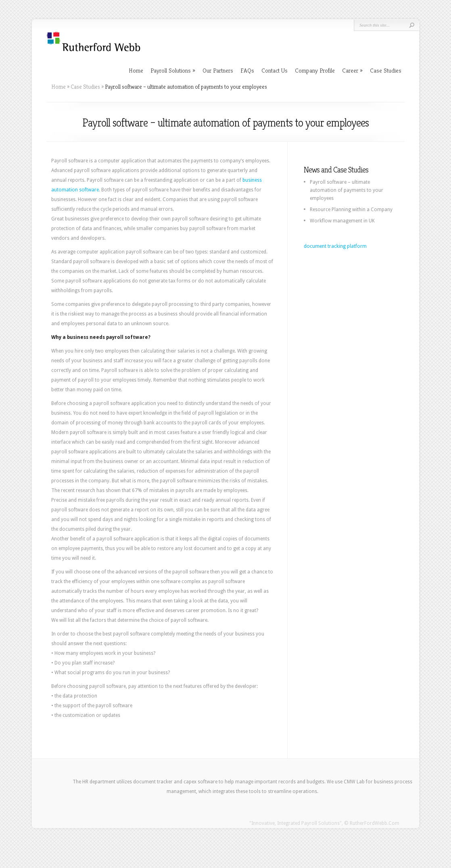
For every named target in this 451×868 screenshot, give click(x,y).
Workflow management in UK (342, 221)
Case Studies (386, 70)
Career (352, 70)
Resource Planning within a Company (351, 210)
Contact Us (275, 70)
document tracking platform (335, 246)
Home (136, 70)
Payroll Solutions (173, 70)
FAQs (247, 70)
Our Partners (218, 70)
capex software (200, 782)
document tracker (153, 782)
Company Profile (315, 70)
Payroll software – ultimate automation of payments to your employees (347, 190)
